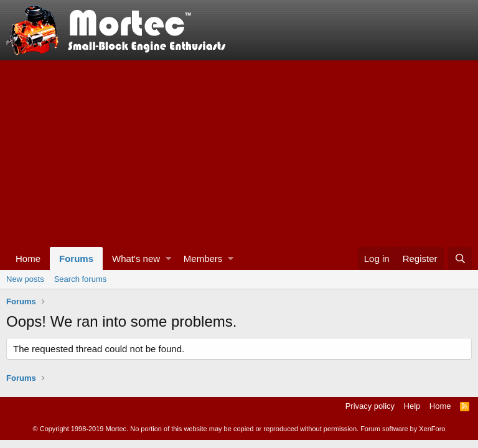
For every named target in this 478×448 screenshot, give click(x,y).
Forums (76, 259)
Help (412, 406)
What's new (136, 259)
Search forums (81, 279)
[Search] (460, 259)
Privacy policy (370, 406)
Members (203, 259)
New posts (25, 279)
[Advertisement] (239, 154)
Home (28, 259)
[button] (168, 259)
